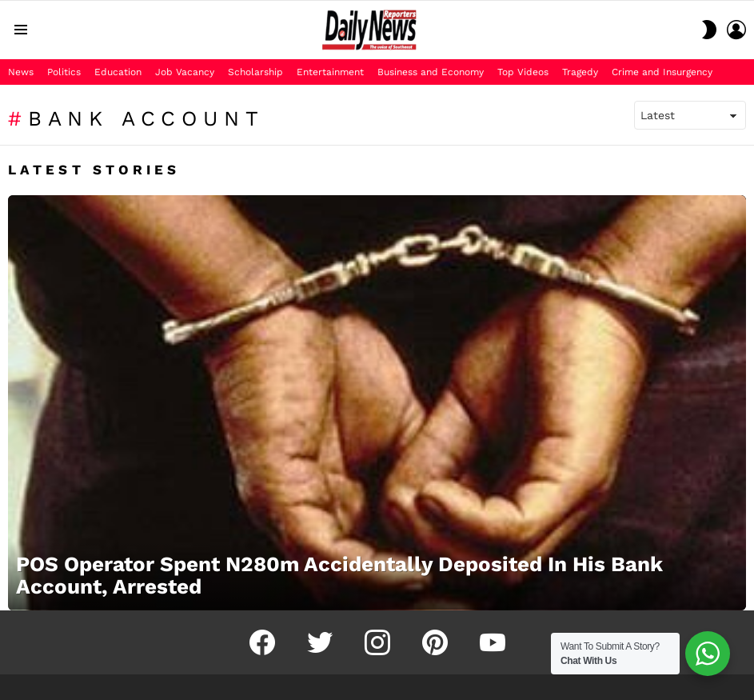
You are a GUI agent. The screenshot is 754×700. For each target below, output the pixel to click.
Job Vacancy (185, 72)
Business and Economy (431, 72)
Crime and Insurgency (662, 72)
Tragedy (580, 72)
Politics (64, 72)
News (21, 72)
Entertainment (330, 72)
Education (118, 72)
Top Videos (523, 72)
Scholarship (255, 72)
